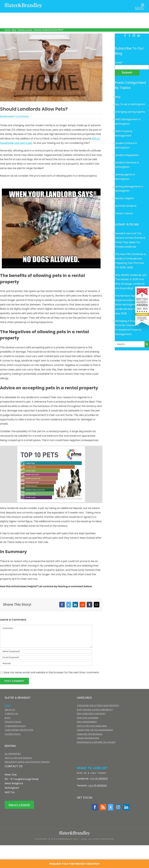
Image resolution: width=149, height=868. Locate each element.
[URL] (46, 664)
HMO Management (87, 722)
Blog (14, 30)
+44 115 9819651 (99, 779)
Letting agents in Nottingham (125, 177)
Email (119, 63)
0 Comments (22, 116)
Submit (127, 73)
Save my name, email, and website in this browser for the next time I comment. (52, 672)
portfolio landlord (126, 206)
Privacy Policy (13, 722)
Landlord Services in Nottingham (127, 165)
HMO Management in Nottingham (128, 122)
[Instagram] (134, 36)
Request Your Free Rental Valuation (74, 864)
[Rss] (103, 807)
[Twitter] (129, 36)
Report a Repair (19, 805)
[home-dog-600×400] (51, 68)
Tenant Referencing (88, 738)
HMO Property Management (124, 133)
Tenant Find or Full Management (95, 730)
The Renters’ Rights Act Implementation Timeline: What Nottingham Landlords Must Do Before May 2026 (131, 305)
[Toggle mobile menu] (140, 6)
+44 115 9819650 (97, 786)
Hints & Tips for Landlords (92, 726)
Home (7, 30)
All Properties (13, 754)
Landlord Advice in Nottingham (126, 145)
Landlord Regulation (127, 155)
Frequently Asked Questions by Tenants (27, 762)
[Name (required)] (46, 652)
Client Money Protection (19, 730)
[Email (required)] (46, 658)
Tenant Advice (124, 213)
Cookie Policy (13, 734)
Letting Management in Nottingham (129, 189)
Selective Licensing (88, 718)
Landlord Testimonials (90, 734)
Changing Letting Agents (130, 112)
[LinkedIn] (139, 36)
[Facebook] (125, 36)
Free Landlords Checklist (91, 714)
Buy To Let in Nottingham (130, 104)
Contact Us (11, 714)
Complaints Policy (15, 726)
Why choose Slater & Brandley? (95, 710)
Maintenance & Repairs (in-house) (96, 742)
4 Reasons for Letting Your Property (98, 705)
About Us (10, 710)
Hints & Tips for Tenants (18, 758)
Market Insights (25, 30)
